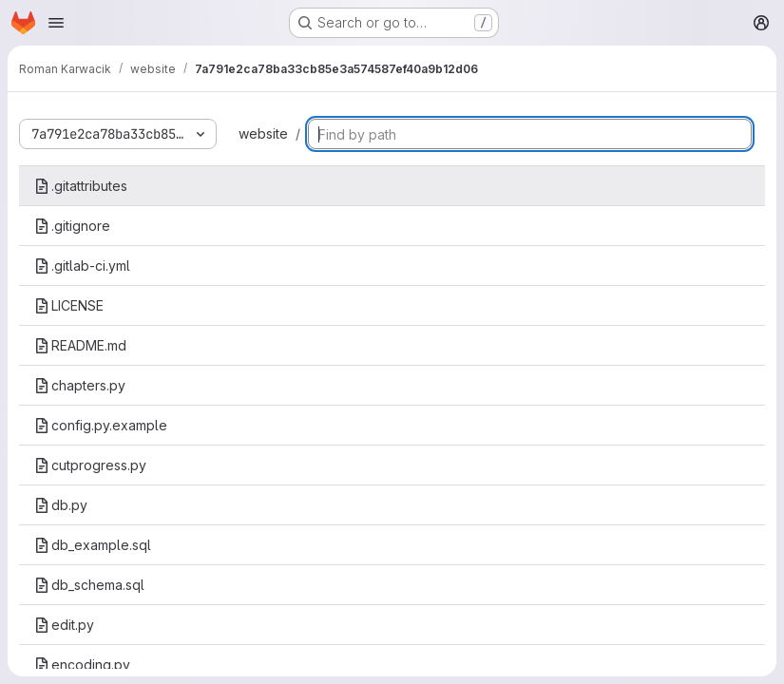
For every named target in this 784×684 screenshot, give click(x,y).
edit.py (64, 625)
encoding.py (82, 665)
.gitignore (72, 226)
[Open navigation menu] (56, 23)
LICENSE (69, 305)
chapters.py (80, 385)
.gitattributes (81, 186)
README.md (80, 345)
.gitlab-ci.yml (82, 266)
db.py (61, 505)
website (263, 133)
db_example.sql (93, 545)
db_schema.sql (89, 585)
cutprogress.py (90, 465)
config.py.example (101, 425)
